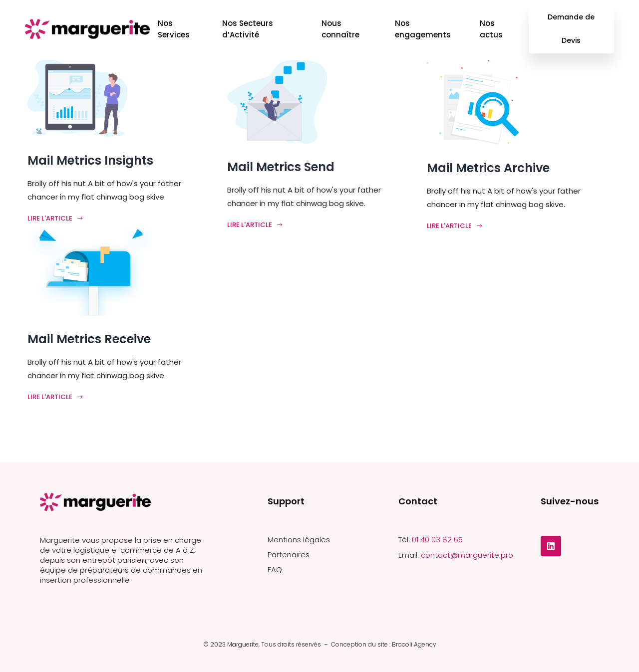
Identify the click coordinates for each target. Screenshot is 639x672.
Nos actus (491, 29)
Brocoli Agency (414, 644)
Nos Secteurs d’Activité (248, 29)
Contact (418, 501)
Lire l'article (55, 218)
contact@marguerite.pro (467, 555)
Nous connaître (340, 29)
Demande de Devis (572, 29)
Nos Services (174, 29)
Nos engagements (423, 29)
